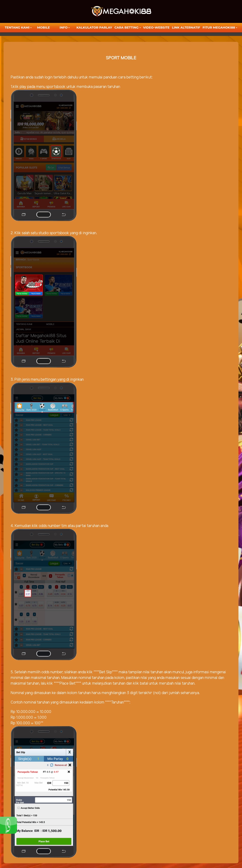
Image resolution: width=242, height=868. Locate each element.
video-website (156, 27)
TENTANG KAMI (17, 27)
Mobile (43, 27)
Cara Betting (126, 27)
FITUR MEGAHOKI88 (219, 27)
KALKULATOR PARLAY (94, 27)
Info (64, 27)
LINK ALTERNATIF (186, 27)
